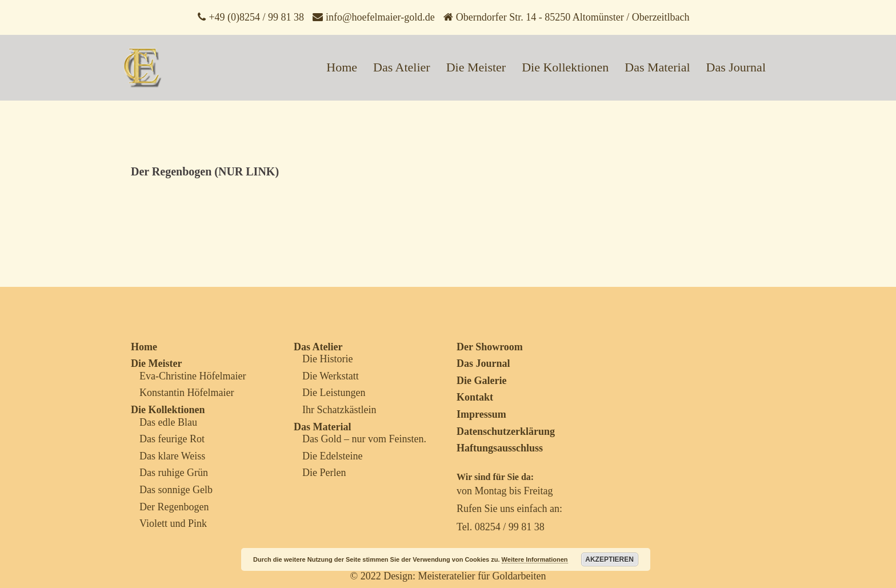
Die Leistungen (334, 393)
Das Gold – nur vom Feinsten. (364, 439)
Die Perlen (324, 473)
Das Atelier (402, 67)
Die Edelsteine (332, 456)
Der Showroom (490, 347)
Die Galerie (481, 381)
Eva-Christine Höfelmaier (193, 376)
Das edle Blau (168, 422)
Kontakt (475, 397)
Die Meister (476, 67)
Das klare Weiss (172, 456)
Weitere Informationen (535, 559)
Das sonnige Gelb (176, 490)
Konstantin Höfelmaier (187, 393)
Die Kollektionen (565, 67)
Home (342, 67)
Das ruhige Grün (174, 473)
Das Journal (736, 67)
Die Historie (327, 359)
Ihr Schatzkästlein (339, 410)
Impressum (481, 414)
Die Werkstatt (331, 376)
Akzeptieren (609, 559)
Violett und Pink (173, 523)
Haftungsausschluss (500, 448)
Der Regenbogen (174, 507)
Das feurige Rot (172, 439)
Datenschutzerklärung (506, 431)
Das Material (657, 67)
